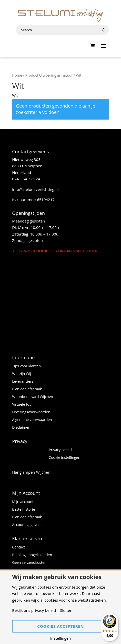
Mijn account (23, 502)
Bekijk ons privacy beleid (34, 610)
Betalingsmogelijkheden (32, 555)
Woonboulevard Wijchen (33, 397)
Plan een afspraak (27, 389)
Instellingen (61, 638)
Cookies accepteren (60, 626)
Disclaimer (21, 428)
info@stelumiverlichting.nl (35, 189)
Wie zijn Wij (22, 374)
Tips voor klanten (26, 366)
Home (17, 75)
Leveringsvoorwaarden (31, 412)
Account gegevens (27, 525)
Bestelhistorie (23, 510)
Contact (18, 547)
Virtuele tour (23, 405)
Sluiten (66, 610)
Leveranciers (23, 382)
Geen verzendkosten (29, 563)
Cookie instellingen (64, 458)
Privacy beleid (60, 450)
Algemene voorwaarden (32, 420)
